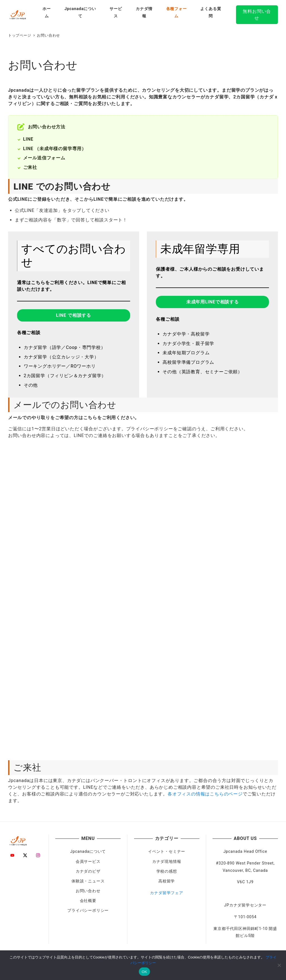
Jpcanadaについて (88, 851)
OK (144, 972)
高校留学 (167, 881)
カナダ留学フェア (166, 893)
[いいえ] (279, 965)
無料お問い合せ (257, 15)
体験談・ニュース (88, 881)
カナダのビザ (88, 871)
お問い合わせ (88, 891)
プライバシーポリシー (88, 910)
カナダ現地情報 (167, 861)
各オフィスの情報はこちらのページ (205, 794)
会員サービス (88, 861)
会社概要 (88, 901)
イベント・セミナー (167, 851)
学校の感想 (167, 871)
